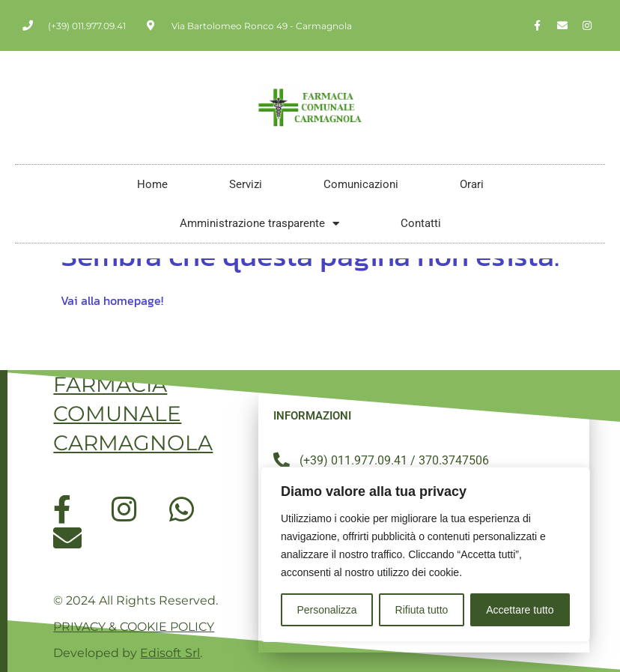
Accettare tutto (520, 610)
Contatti (421, 223)
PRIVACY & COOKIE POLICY (134, 627)
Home (152, 184)
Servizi (246, 184)
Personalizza (326, 610)
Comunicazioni (361, 184)
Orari (472, 184)
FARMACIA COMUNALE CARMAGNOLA (133, 414)
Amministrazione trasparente (259, 224)
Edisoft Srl (170, 653)
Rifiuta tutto (422, 610)
